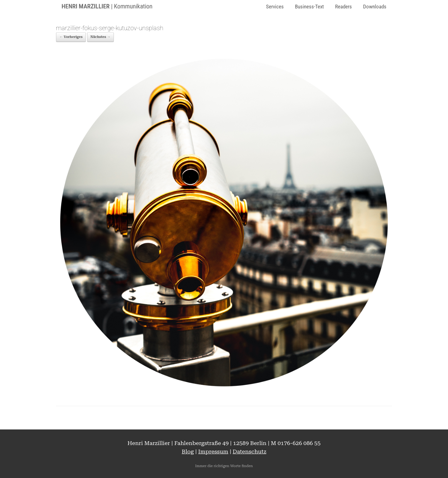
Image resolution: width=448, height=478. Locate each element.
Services (275, 7)
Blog (188, 451)
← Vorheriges (71, 37)
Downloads (375, 7)
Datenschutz (250, 451)
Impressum (213, 451)
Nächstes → (100, 37)
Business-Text (309, 7)
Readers (343, 7)
